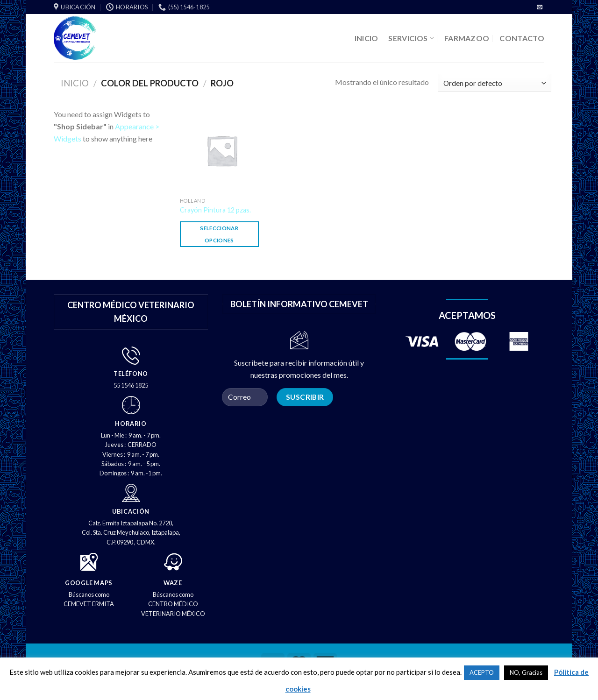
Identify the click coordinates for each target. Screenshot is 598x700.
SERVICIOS (411, 38)
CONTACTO (522, 38)
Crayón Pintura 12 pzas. (215, 210)
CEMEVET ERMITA (89, 604)
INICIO (367, 38)
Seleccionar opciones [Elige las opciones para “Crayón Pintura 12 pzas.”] (219, 234)
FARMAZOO (467, 38)
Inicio (75, 83)
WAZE (173, 583)
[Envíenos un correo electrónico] (540, 7)
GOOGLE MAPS (89, 583)
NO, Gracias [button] (526, 672)
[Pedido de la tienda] (495, 83)
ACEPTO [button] (482, 672)
